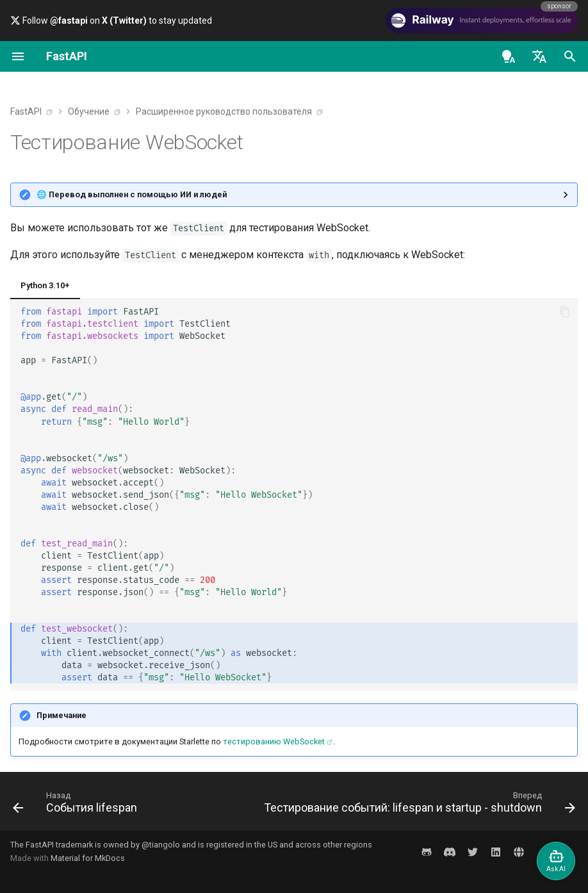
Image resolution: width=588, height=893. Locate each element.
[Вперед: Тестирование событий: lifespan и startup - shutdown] (418, 805)
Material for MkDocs (88, 858)
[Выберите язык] (539, 56)
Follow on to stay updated (111, 20)
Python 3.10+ (45, 285)
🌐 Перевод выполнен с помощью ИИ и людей (132, 194)
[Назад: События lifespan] (77, 805)
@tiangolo (161, 845)
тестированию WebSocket (274, 741)
